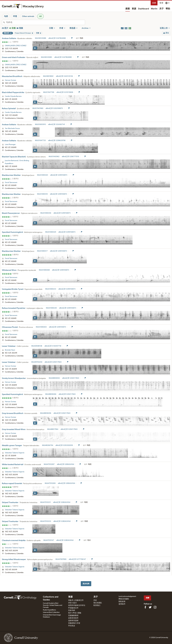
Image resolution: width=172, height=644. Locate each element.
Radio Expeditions (49, 610)
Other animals (28, 16)
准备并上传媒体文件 (76, 600)
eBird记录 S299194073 (59, 175)
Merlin (154, 9)
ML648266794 (48, 445)
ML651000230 (51, 308)
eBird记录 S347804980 (57, 38)
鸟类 (6, 16)
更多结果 (86, 584)
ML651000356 (46, 213)
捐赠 (154, 3)
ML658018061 (48, 76)
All (40, 16)
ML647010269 (50, 483)
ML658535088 (40, 38)
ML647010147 (49, 540)
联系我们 (97, 605)
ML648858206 (46, 413)
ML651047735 (40, 140)
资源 (134, 9)
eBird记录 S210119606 (65, 92)
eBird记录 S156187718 (53, 346)
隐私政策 (122, 602)
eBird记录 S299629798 (57, 140)
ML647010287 (49, 464)
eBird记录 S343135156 (65, 76)
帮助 (168, 9)
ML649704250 (37, 362)
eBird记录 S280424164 (66, 464)
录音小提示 (72, 603)
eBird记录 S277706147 (78, 559)
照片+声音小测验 (75, 613)
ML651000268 (44, 270)
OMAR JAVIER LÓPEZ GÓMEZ (16, 46)
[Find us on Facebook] (145, 607)
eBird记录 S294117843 (53, 362)
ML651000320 (42, 175)
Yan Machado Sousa (12, 128)
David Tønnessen (11, 182)
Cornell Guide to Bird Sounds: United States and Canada (53, 605)
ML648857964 (53, 429)
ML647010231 (46, 502)
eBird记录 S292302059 (64, 445)
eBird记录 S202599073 (54, 108)
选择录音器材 (73, 621)
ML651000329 (51, 232)
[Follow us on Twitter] (150, 607)
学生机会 (72, 626)
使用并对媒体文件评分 (77, 605)
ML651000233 (51, 289)
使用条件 (122, 604)
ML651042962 (54, 157)
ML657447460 (38, 108)
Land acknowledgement (127, 596)
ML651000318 (42, 194)
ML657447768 (49, 92)
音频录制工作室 (74, 623)
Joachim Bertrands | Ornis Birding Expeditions (17, 162)
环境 (15, 16)
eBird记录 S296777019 (71, 157)
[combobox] (45, 22)
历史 (95, 600)
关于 (162, 9)
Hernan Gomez (10, 80)
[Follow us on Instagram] (155, 607)
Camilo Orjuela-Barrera (13, 96)
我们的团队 (98, 603)
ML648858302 (54, 378)
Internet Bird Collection (51, 612)
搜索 (128, 9)
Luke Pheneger (10, 145)
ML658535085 (46, 57)
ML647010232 (46, 521)
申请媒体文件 (73, 608)
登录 (161, 3)
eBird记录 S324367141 (57, 124)
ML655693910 (40, 124)
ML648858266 (51, 394)
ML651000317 (42, 251)
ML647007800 (61, 559)
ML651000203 (41, 327)
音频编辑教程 (73, 616)
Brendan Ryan (10, 350)
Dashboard (144, 9)
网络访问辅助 (124, 599)
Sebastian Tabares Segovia (15, 453)
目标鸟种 (72, 610)
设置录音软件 (73, 618)
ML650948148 (37, 346)
